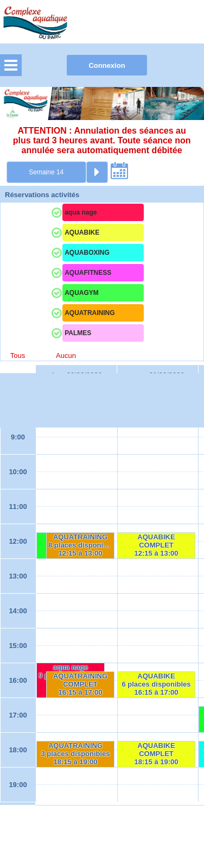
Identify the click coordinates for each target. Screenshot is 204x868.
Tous (18, 356)
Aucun (66, 356)
